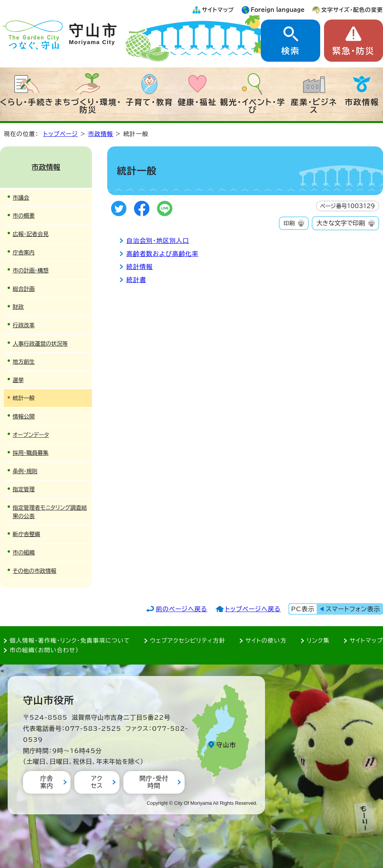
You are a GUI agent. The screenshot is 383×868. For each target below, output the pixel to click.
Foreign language (278, 10)
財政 (18, 307)
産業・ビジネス (314, 106)
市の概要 (24, 216)
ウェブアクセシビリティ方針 (188, 641)
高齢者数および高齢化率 (162, 254)
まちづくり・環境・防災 (88, 106)
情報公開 (24, 416)
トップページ (61, 134)
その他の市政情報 (34, 571)
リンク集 (318, 641)
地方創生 (24, 362)
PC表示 (303, 609)
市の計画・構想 (31, 270)
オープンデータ (31, 435)
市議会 (21, 198)
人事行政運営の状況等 (40, 344)
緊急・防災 (354, 51)
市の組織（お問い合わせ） (44, 650)
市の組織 (24, 552)
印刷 (289, 223)
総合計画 (24, 289)
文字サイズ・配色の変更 (352, 10)
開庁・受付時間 (154, 782)
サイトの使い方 (266, 641)
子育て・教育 (149, 102)
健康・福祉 (197, 102)
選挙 (18, 380)
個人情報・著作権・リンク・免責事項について (70, 641)
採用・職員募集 (31, 453)
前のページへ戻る (182, 609)
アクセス (97, 782)
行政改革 (24, 325)
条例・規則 (25, 471)
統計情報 (140, 267)
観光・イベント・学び (253, 106)
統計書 (136, 280)
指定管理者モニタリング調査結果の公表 (50, 512)
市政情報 (362, 102)
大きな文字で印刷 (341, 223)
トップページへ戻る (253, 609)
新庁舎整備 (26, 534)
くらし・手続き (27, 102)
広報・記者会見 (31, 234)
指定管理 (24, 489)
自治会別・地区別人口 (158, 241)
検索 (290, 51)
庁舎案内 (24, 252)
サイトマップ (218, 10)
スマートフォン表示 (353, 609)
